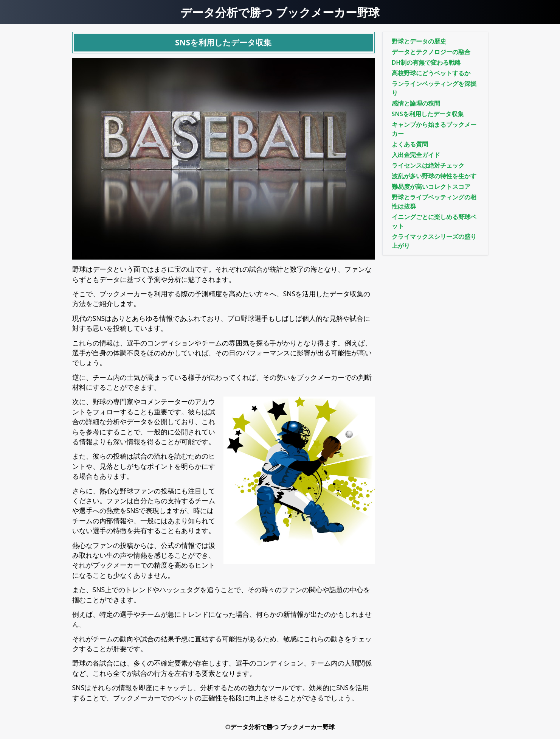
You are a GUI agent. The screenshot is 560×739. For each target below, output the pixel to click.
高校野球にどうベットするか (431, 73)
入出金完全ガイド (416, 155)
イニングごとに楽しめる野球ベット (434, 221)
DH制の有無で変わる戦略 (427, 62)
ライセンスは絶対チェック (428, 165)
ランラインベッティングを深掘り (434, 88)
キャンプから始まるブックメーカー (434, 129)
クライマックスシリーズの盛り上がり (434, 241)
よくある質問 (410, 144)
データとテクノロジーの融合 (431, 52)
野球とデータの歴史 (419, 41)
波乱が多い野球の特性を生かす (434, 176)
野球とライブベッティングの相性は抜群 (434, 202)
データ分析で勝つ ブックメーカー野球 (280, 12)
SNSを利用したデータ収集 (428, 114)
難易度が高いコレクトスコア (431, 187)
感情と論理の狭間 (416, 103)
